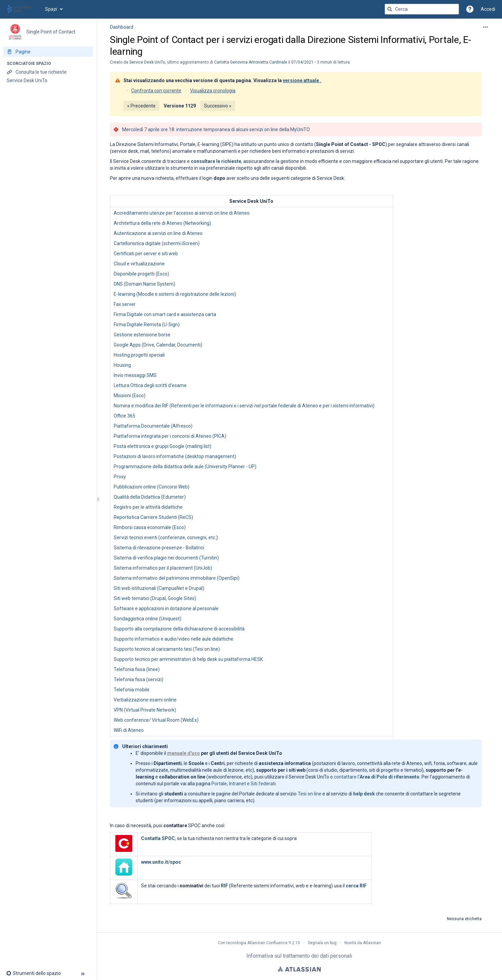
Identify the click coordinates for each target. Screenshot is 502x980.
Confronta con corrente (156, 91)
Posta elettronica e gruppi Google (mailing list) (163, 446)
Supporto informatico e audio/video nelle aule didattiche (174, 639)
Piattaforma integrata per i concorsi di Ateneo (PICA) (170, 436)
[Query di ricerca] (422, 9)
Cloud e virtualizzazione (139, 264)
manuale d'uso (184, 753)
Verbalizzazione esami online (145, 700)
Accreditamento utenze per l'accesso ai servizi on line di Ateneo (182, 213)
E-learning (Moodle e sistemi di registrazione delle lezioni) (175, 294)
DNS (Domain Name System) (144, 284)
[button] (470, 9)
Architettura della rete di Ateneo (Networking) (162, 223)
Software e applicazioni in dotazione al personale (166, 608)
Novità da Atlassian (363, 943)
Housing (122, 365)
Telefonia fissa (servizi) (139, 679)
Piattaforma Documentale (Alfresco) (153, 426)
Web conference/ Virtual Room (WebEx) (156, 720)
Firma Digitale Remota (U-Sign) (147, 325)
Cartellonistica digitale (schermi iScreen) (157, 243)
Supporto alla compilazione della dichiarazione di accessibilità (179, 629)
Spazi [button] (51, 9)
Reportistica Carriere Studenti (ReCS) (153, 517)
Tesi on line (310, 794)
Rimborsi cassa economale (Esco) (150, 527)
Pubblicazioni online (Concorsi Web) (152, 487)
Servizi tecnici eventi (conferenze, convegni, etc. (165, 537)
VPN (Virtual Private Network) (145, 710)
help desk (364, 794)
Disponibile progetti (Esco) (141, 274)
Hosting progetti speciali (139, 355)
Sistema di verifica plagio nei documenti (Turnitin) (166, 558)
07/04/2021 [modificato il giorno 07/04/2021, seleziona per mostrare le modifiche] (302, 62)
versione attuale (301, 80)
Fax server (125, 304)
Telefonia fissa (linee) (137, 669)
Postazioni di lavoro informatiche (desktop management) (175, 456)
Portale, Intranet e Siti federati (244, 784)
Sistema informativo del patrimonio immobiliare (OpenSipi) (177, 578)
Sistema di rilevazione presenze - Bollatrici (159, 548)
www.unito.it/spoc (161, 862)
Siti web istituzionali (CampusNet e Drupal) (159, 588)
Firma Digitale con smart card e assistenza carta (165, 314)
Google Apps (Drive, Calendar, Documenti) (158, 345)
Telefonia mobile (132, 690)
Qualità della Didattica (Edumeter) (150, 497)
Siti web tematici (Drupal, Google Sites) (155, 598)
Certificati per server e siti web (146, 254)
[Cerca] (390, 9)
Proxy (120, 477)
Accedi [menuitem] (488, 9)
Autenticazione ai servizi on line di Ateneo (158, 233)
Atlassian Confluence (267, 943)
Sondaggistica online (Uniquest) (147, 619)
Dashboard (122, 27)
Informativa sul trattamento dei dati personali (299, 956)
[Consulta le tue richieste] (48, 72)
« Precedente (141, 106)
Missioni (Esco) (130, 396)
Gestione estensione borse (142, 335)
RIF (224, 886)
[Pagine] (48, 52)
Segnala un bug (322, 943)
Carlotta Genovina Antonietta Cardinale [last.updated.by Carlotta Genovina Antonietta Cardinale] (251, 62)
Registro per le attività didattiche (148, 507)
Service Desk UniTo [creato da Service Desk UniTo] (147, 62)
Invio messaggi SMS (135, 375)
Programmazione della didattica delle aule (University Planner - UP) (185, 467)
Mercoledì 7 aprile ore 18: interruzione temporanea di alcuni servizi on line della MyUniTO (216, 129)
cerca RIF (356, 886)
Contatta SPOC (158, 838)
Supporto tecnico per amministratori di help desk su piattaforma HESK (188, 659)
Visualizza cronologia (213, 91)
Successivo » (218, 106)
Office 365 (124, 416)
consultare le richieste (216, 161)
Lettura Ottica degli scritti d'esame (150, 385)
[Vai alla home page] (22, 9)
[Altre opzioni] (485, 27)
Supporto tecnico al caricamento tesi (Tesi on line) (167, 649)
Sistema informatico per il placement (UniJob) (163, 568)
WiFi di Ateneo (129, 730)
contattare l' (377, 777)
